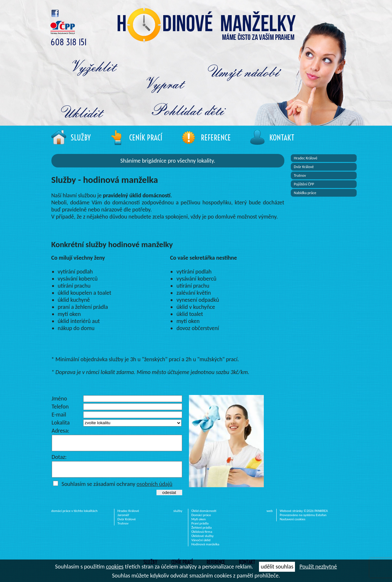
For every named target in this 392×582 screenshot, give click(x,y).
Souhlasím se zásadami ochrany (117, 490)
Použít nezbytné (318, 567)
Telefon (60, 407)
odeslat (169, 498)
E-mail (59, 415)
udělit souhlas (277, 567)
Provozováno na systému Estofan (303, 521)
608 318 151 (69, 42)
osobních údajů (155, 490)
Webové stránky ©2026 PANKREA (304, 517)
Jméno (59, 398)
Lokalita (61, 423)
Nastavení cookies (293, 525)
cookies (115, 567)
